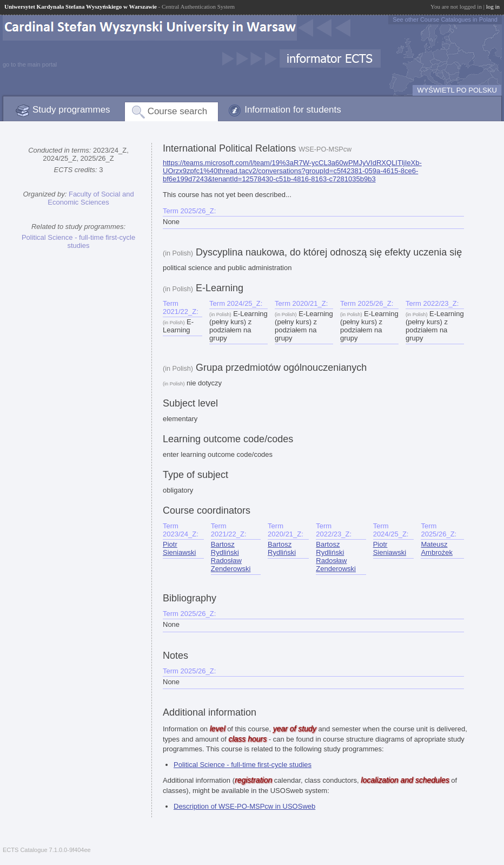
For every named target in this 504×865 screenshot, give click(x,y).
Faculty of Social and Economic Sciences (91, 198)
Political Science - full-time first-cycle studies (78, 241)
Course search (178, 111)
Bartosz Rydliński (225, 548)
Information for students (293, 110)
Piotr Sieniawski (179, 548)
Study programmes (71, 110)
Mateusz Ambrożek (437, 548)
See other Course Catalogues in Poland (445, 19)
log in (493, 6)
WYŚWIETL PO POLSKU (457, 90)
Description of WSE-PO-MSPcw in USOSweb (244, 806)
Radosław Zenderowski (231, 565)
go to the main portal (30, 64)
